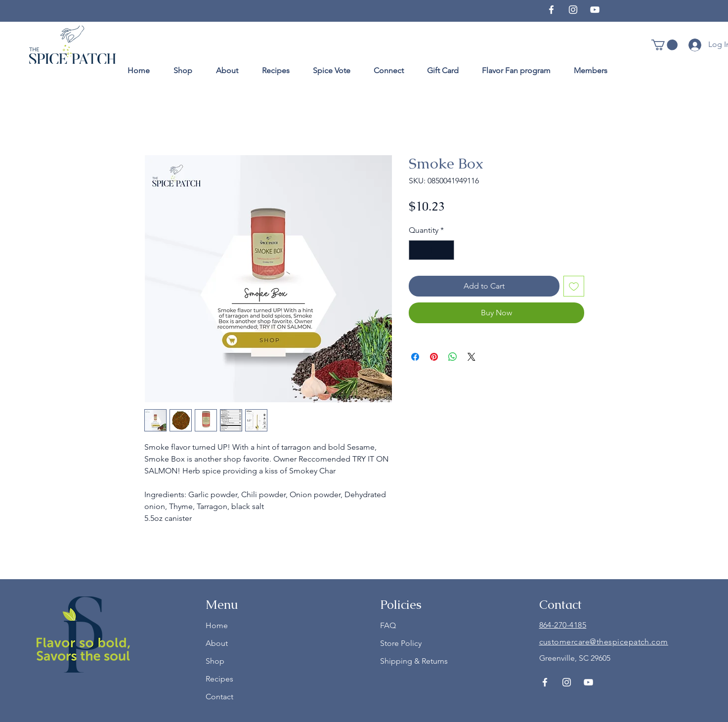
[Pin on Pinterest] (434, 357)
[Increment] (446, 250)
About (217, 643)
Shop (215, 661)
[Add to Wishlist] (574, 286)
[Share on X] (471, 357)
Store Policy (401, 643)
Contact (219, 697)
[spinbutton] (431, 250)
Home (217, 625)
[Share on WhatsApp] (453, 357)
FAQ (388, 625)
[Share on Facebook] (415, 357)
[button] (664, 45)
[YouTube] (595, 10)
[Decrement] (417, 250)
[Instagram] (573, 10)
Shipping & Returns (414, 661)
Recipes (219, 679)
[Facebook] (551, 10)
